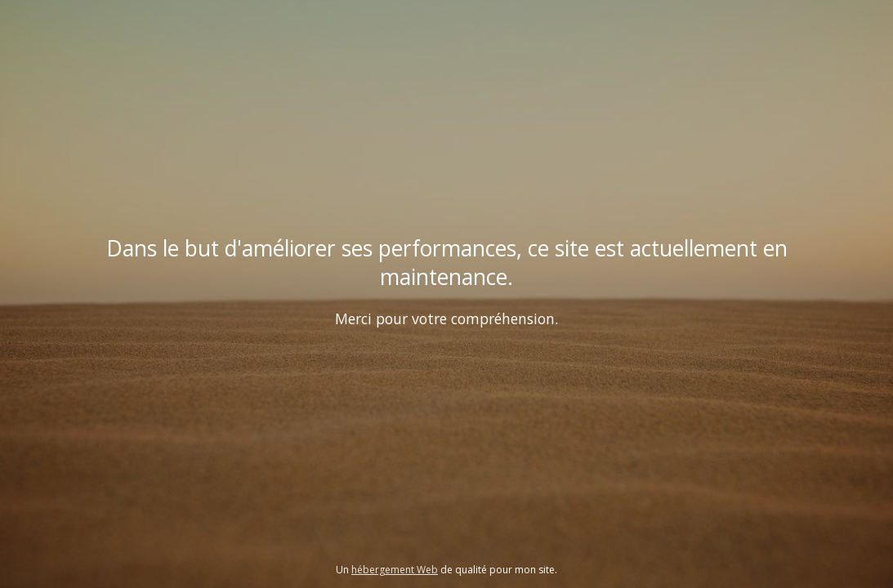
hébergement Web (395, 570)
